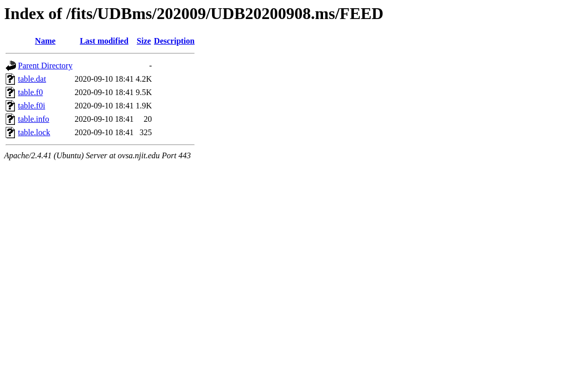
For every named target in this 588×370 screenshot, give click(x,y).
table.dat (32, 79)
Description (174, 41)
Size (144, 41)
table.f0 (30, 92)
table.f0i (32, 106)
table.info (34, 119)
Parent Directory (45, 66)
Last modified (104, 41)
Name (45, 41)
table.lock (34, 132)
